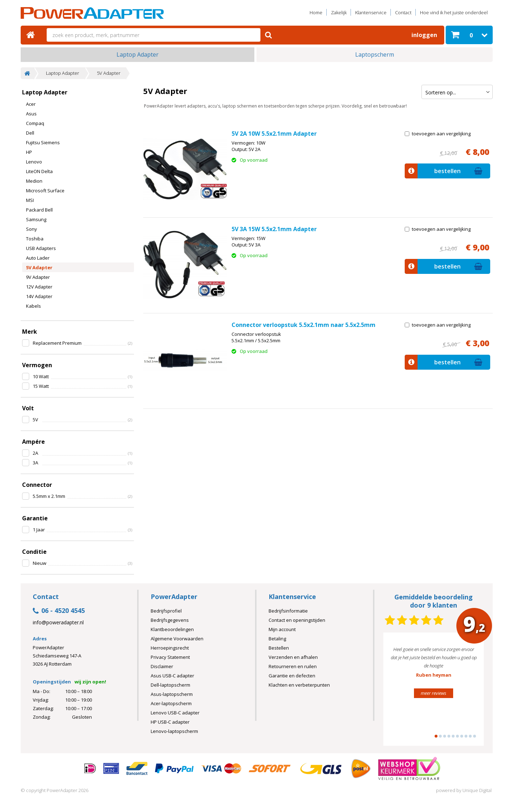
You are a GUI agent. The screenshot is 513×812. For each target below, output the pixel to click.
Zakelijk (339, 12)
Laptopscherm (375, 54)
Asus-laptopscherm (172, 694)
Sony (32, 229)
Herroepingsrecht (170, 648)
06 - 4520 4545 (59, 611)
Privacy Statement (170, 657)
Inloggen (424, 35)
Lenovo (34, 162)
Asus (31, 114)
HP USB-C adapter (170, 722)
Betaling (277, 639)
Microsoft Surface (45, 191)
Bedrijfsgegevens (170, 620)
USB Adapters (41, 248)
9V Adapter (38, 277)
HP (29, 152)
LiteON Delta (39, 171)
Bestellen (279, 648)
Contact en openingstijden (297, 620)
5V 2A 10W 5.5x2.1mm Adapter (274, 134)
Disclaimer (162, 666)
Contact (403, 12)
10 (475, 736)
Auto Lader (38, 258)
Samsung (36, 219)
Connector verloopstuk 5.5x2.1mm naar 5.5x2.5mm (304, 325)
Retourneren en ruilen (293, 666)
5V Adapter (109, 73)
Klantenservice (371, 12)
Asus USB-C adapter (172, 676)
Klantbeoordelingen (172, 629)
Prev (400, 692)
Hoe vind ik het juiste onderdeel (454, 12)
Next (467, 692)
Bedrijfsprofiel (166, 611)
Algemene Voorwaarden (177, 639)
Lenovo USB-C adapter (175, 713)
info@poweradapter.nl (58, 623)
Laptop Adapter (138, 54)
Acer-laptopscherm (171, 703)
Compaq (35, 123)
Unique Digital (477, 790)
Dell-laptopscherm (170, 685)
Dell (30, 133)
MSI (30, 200)
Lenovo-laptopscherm (174, 731)
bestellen (445, 171)
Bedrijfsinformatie (288, 611)
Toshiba (35, 239)
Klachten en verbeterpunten (299, 685)
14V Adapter (39, 296)
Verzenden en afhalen (293, 657)
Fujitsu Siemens (43, 142)
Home (316, 12)
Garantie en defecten (292, 676)
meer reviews (434, 693)
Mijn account (282, 629)
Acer (31, 104)
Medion (34, 181)
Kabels (33, 306)
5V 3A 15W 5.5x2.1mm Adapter (274, 229)
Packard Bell (39, 210)
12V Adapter (39, 287)
